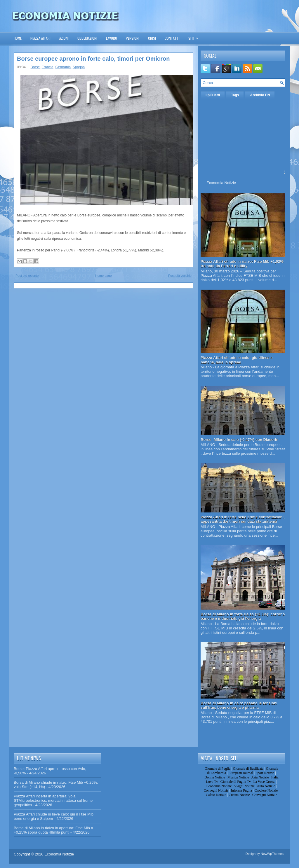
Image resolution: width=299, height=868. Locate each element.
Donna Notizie (215, 777)
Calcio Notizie (216, 795)
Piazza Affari (40, 38)
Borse (35, 67)
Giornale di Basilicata (248, 769)
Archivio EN (260, 95)
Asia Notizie (260, 777)
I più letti (213, 95)
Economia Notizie (221, 183)
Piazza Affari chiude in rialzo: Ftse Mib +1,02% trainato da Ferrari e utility (242, 264)
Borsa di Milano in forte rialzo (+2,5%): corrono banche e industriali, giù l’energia (243, 616)
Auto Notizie (266, 786)
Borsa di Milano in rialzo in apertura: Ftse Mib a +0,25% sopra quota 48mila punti (53, 830)
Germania (63, 67)
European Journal (241, 773)
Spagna (79, 67)
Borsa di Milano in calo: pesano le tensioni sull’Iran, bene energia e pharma (239, 705)
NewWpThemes (272, 854)
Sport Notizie (265, 773)
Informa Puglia (241, 790)
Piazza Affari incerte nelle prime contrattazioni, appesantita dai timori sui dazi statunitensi (243, 519)
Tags (235, 95)
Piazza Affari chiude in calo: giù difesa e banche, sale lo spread (237, 360)
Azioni (64, 38)
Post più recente (27, 276)
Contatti (172, 38)
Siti (195, 36)
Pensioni (133, 38)
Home (18, 38)
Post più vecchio (180, 276)
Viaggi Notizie (244, 786)
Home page (104, 276)
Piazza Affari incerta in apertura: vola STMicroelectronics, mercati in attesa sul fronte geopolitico (53, 800)
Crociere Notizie (266, 790)
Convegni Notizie (216, 790)
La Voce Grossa (264, 782)
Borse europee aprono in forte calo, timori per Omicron (93, 59)
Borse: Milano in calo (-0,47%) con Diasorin (240, 440)
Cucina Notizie (239, 795)
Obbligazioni (87, 38)
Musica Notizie (238, 777)
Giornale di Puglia (218, 769)
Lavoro (112, 38)
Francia (48, 67)
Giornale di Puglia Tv (236, 782)
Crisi (152, 38)
